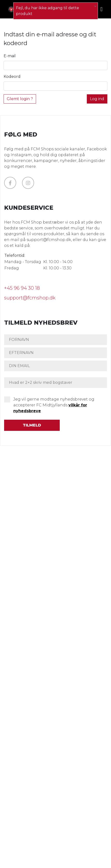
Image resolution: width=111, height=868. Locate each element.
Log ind (97, 99)
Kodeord (12, 76)
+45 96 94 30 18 (22, 288)
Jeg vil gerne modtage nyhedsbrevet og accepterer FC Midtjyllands (54, 405)
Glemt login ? (20, 99)
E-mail (10, 56)
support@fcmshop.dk (30, 298)
